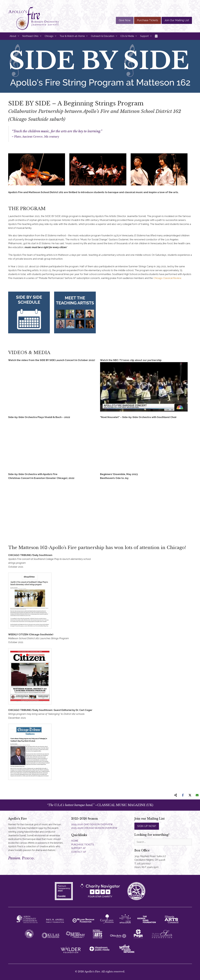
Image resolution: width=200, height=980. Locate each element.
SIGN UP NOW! (147, 826)
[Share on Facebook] (183, 795)
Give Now (125, 20)
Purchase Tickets (148, 20)
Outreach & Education (105, 36)
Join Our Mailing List (177, 20)
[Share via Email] (197, 795)
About (15, 36)
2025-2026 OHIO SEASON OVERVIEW (92, 824)
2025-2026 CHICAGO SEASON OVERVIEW (94, 828)
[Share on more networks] (176, 795)
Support (147, 36)
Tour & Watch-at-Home (75, 36)
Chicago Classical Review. (168, 278)
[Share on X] (190, 795)
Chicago (51, 36)
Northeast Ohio (33, 36)
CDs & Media (130, 36)
